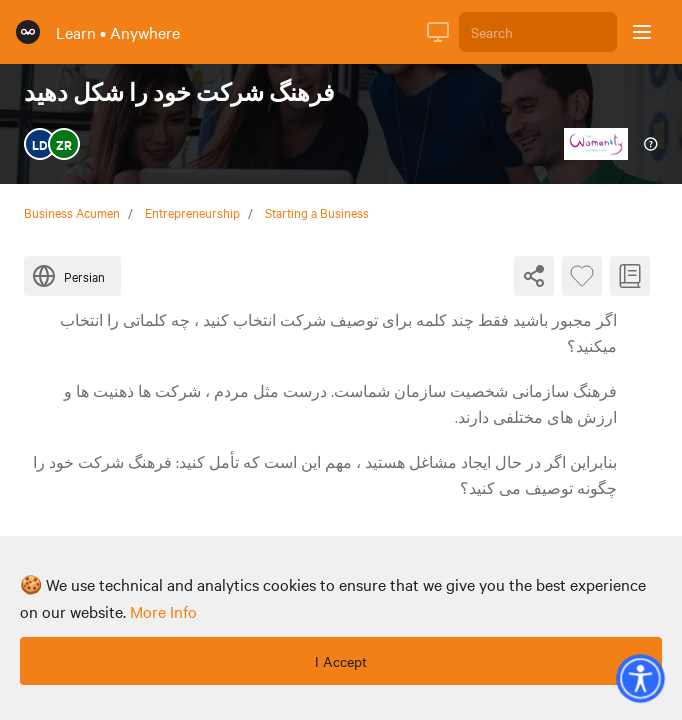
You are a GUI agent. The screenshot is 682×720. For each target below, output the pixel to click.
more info (163, 611)
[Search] (538, 32)
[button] (640, 678)
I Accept (341, 661)
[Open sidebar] (642, 32)
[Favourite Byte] (582, 276)
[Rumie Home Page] (28, 32)
